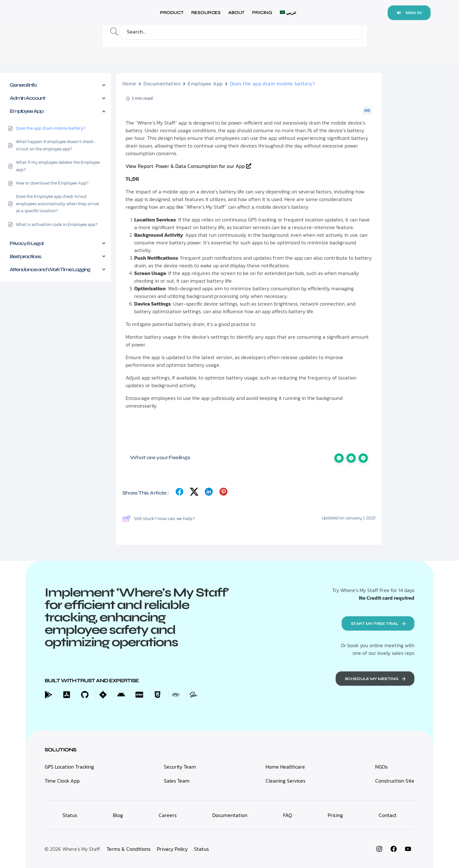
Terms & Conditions (128, 849)
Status (201, 849)
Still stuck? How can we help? (159, 518)
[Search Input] (242, 32)
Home (129, 83)
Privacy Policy (172, 849)
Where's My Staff (81, 849)
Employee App (205, 83)
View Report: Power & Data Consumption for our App (188, 166)
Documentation (162, 83)
